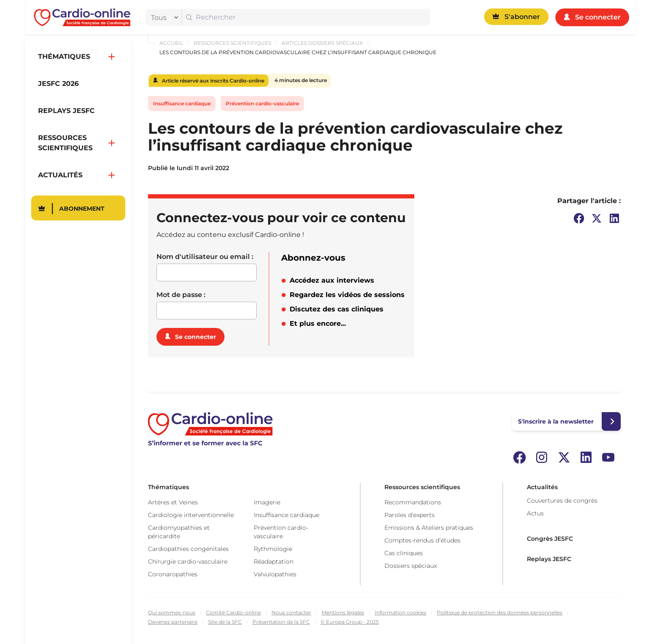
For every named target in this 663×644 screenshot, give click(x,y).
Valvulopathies (275, 574)
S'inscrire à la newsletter (556, 421)
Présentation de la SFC (281, 622)
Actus (535, 513)
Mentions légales (343, 612)
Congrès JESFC (550, 539)
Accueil (171, 43)
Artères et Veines (173, 502)
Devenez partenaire (173, 622)
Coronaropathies (173, 574)
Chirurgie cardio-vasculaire (188, 561)
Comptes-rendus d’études (422, 540)
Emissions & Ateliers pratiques (429, 528)
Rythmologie (273, 549)
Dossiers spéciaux (411, 566)
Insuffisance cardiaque (182, 103)
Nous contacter (291, 612)
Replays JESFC (549, 559)
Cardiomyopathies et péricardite (179, 532)
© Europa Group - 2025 (350, 622)
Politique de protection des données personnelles (500, 612)
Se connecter (196, 337)
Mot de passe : (181, 295)
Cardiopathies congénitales (188, 549)
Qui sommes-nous (172, 612)
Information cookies (400, 612)
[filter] (163, 17)
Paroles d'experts (410, 515)
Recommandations (413, 502)
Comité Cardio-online (233, 612)
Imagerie (267, 502)
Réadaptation (274, 561)
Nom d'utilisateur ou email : (205, 257)
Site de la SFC (225, 622)
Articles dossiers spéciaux (322, 43)
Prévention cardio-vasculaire (262, 103)
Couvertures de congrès (562, 501)
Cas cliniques (404, 553)
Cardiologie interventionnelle (191, 515)
